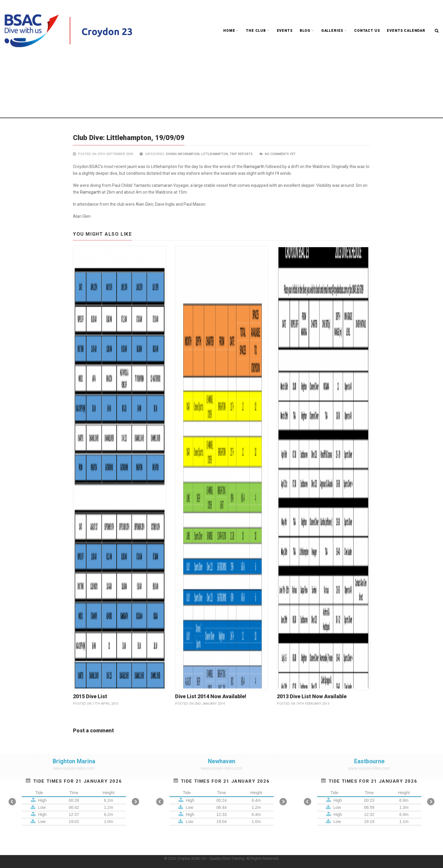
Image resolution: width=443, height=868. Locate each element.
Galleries (334, 31)
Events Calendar (406, 31)
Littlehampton (87, 84)
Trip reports (187, 77)
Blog (307, 31)
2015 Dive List (90, 696)
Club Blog (162, 77)
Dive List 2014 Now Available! (211, 696)
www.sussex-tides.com (74, 768)
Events (285, 31)
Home (231, 31)
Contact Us (367, 31)
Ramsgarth (254, 167)
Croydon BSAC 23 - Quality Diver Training (111, 77)
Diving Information (183, 154)
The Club (258, 31)
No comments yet (280, 154)
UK (205, 77)
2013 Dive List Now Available (312, 696)
